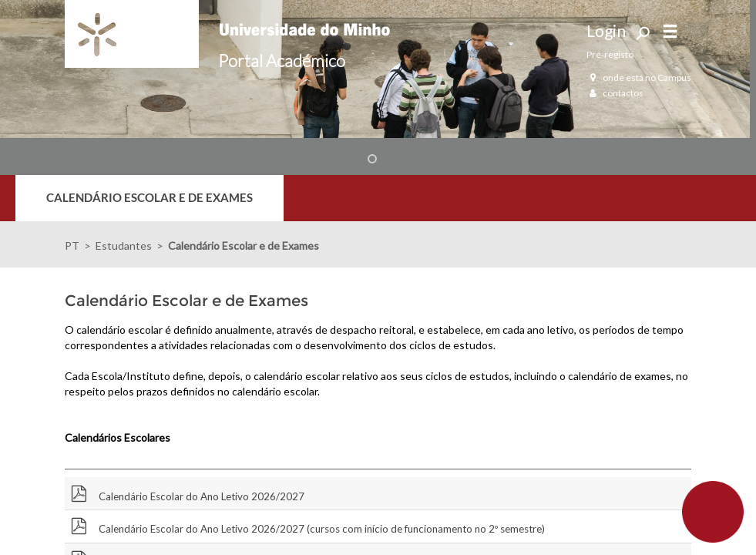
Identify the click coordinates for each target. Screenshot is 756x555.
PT (72, 246)
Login (606, 30)
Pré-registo (610, 54)
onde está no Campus (639, 77)
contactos (615, 93)
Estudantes (124, 246)
